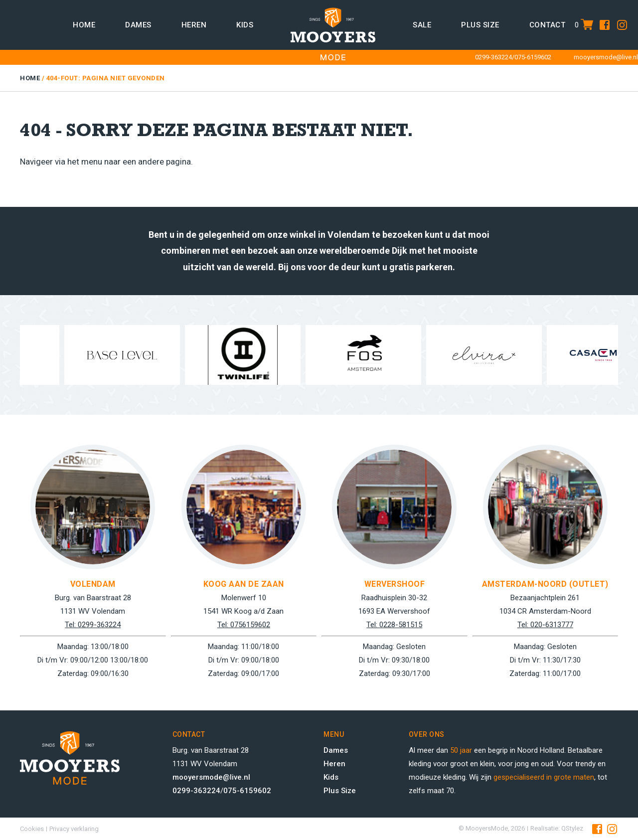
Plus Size (340, 791)
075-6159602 (533, 57)
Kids (245, 25)
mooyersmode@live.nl (606, 57)
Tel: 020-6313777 (545, 625)
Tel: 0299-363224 (93, 625)
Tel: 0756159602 (244, 625)
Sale (422, 25)
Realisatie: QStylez (557, 828)
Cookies (32, 829)
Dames (138, 25)
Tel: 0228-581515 (394, 625)
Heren (194, 25)
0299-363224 (493, 57)
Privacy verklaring (74, 829)
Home (84, 25)
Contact (548, 25)
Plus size (480, 25)
